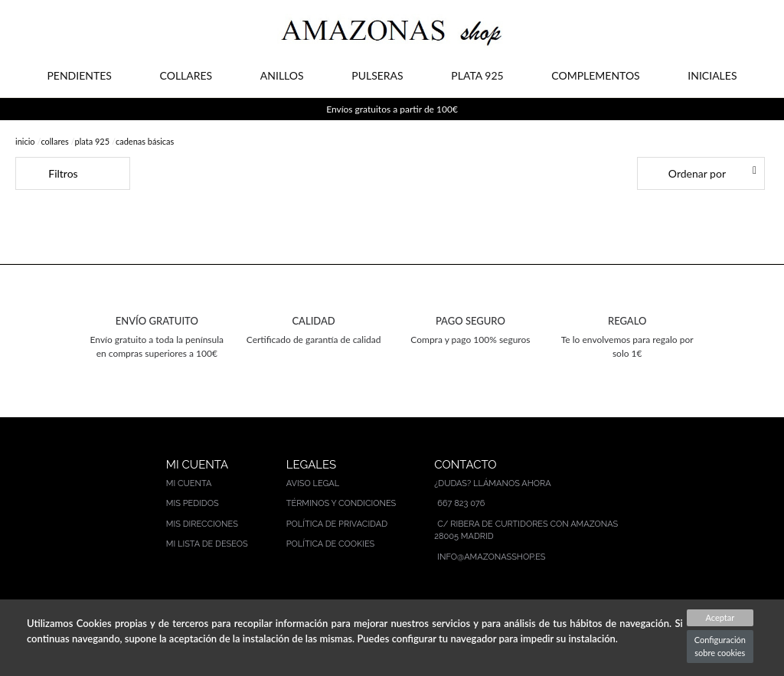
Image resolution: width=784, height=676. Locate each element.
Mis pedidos (193, 503)
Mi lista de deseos (207, 544)
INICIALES (712, 75)
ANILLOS (282, 75)
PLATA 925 (477, 75)
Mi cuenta (189, 483)
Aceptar (720, 617)
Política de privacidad (337, 524)
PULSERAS (377, 75)
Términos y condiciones (341, 503)
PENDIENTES (79, 75)
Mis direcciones (202, 524)
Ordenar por (697, 173)
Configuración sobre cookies (720, 646)
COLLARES (186, 75)
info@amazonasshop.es (491, 557)
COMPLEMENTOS (595, 75)
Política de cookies (331, 544)
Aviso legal (313, 483)
